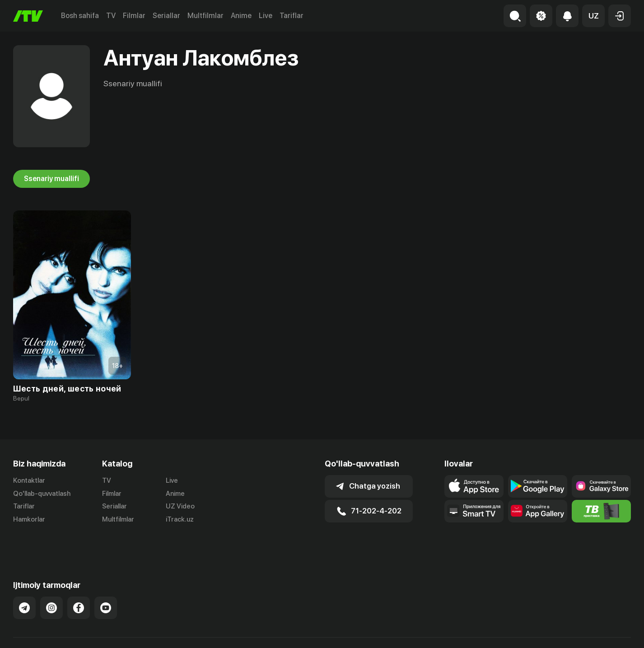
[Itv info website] (601, 511)
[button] (593, 16)
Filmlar (134, 16)
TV (111, 16)
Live (266, 16)
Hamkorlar (29, 520)
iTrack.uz (180, 520)
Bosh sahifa (80, 16)
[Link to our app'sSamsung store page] (601, 486)
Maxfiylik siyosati (605, 631)
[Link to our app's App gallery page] (538, 511)
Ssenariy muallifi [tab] (51, 179)
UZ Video (180, 507)
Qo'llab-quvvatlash (42, 494)
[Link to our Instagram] (51, 585)
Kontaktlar (29, 480)
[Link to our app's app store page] (474, 486)
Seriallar (166, 16)
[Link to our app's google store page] (538, 486)
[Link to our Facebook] (79, 585)
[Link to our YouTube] (106, 585)
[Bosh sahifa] (28, 16)
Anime (241, 16)
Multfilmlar (205, 16)
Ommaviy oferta (544, 631)
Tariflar (292, 16)
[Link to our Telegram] (24, 585)
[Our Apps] (474, 511)
